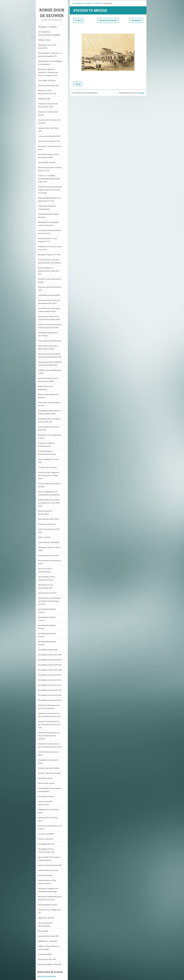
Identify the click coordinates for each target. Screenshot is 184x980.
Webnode (141, 93)
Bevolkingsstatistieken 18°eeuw (47, 627)
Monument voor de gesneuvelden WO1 (45, 586)
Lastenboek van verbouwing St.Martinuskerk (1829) (49, 310)
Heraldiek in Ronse (45, 778)
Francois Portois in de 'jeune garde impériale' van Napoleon (50, 261)
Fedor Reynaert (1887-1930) (48, 519)
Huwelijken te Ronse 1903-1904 (50, 660)
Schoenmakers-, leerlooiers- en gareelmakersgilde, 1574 (50, 55)
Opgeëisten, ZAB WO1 (46, 918)
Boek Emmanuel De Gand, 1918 (50, 865)
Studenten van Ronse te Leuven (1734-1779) (50, 248)
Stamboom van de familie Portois (48, 113)
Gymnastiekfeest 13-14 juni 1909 (48, 461)
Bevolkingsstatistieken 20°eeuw (47, 643)
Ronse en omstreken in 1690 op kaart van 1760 (50, 169)
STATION (98, 3)
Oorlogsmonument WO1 (47, 593)
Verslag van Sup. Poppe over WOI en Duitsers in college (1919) (49, 475)
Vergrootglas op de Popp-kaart (50, 341)
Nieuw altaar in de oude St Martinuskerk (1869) (48, 347)
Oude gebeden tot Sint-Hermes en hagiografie (50, 790)
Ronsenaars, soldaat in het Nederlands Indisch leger (48, 890)
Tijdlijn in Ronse (44, 40)
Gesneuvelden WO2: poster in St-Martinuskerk (49, 859)
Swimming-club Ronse (47, 524)
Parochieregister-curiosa (48, 905)
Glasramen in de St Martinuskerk (45, 512)
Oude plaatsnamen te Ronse (49, 555)
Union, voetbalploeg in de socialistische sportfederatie (49, 493)
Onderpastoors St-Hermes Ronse (48, 819)
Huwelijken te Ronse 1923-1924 (50, 700)
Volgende (136, 20)
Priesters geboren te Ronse (48, 870)
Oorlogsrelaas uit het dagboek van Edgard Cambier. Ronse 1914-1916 (49, 601)
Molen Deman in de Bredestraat (45, 388)
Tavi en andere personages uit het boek (49, 485)
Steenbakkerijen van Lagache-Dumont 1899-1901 (50, 420)
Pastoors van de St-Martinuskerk (45, 803)
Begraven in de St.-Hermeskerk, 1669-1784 (47, 92)
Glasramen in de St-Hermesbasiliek (45, 924)
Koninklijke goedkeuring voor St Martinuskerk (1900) (49, 412)
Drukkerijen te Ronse (46, 796)
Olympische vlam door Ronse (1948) (49, 549)
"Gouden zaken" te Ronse (47, 467)
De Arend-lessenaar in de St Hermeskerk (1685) (48, 156)
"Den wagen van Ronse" (47, 80)
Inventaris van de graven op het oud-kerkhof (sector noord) (50, 745)
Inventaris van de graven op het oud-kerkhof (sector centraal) (49, 736)
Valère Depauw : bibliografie (49, 542)
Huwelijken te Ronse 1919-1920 (50, 690)
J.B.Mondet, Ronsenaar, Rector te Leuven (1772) (50, 232)
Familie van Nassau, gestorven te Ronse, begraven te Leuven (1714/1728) (50, 190)
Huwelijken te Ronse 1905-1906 (50, 665)
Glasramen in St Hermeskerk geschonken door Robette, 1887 (50, 355)
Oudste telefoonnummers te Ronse (49, 753)
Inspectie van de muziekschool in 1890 (50, 372)
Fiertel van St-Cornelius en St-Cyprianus (49, 121)
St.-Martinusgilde (45, 954)
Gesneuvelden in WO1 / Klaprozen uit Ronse (47, 578)
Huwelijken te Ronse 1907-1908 (50, 670)
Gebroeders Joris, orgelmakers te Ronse (50, 436)
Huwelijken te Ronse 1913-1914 (50, 685)
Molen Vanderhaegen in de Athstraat (48, 396)
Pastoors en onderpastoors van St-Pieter (50, 827)
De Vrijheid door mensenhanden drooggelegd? (49, 33)
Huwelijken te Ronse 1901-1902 (50, 655)
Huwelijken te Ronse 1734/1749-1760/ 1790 (46, 850)
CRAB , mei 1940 (44, 537)
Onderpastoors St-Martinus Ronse (49, 811)
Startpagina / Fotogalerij (47, 27)
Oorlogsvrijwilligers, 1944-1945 (50, 964)
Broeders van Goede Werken (49, 768)
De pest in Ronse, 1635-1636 (48, 85)
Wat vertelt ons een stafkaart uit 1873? (49, 404)
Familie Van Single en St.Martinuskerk (46, 445)
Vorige (79, 20)
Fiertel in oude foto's (46, 839)
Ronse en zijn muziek (46, 783)
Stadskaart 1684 (44, 99)
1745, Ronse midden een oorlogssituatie (47, 207)
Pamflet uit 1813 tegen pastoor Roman (50, 280)
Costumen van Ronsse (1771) (49, 141)
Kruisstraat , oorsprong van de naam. (50, 148)
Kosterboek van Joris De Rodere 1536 (47, 46)
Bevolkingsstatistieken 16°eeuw (47, 611)
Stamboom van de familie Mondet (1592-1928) (48, 105)
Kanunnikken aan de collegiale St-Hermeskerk (50, 63)
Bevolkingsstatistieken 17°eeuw (47, 619)
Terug (78, 84)
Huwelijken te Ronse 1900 (48, 650)
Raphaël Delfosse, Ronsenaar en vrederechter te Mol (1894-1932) (49, 503)
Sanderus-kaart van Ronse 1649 (48, 130)
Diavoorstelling (108, 20)
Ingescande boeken (45, 875)
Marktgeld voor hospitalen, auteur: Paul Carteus (48, 224)
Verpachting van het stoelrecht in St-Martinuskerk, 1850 (50, 363)
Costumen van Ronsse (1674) (49, 136)
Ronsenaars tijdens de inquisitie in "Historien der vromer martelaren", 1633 (48, 72)
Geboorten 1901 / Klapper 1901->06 (50, 911)
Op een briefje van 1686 (47, 162)
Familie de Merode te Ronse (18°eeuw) (49, 216)
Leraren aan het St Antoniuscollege (45, 570)
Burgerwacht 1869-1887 (47, 959)
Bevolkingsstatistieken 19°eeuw (47, 635)
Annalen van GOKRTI (46, 834)
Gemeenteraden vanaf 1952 (48, 936)
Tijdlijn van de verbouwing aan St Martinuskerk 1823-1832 (50, 326)
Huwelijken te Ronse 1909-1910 (50, 675)
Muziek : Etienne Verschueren (49, 773)
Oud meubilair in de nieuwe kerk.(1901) (48, 428)
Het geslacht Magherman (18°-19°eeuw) (48, 334)
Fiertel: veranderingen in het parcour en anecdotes (49, 707)
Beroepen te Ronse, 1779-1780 (49, 255)
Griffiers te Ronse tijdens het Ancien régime (49, 948)
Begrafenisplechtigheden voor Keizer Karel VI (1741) (49, 199)
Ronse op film (43, 931)
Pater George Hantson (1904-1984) (49, 531)
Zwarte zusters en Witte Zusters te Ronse (47, 882)
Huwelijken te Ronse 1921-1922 (50, 695)
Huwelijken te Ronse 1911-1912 (50, 680)
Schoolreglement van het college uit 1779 (48, 240)
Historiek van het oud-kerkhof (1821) (50, 289)
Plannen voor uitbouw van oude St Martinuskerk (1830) (49, 318)
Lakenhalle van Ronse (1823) (49, 295)
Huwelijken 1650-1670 (46, 844)
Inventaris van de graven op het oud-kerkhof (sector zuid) (49, 715)
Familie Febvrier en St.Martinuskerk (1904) (47, 453)
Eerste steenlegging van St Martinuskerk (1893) (48, 380)
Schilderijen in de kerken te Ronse (48, 761)
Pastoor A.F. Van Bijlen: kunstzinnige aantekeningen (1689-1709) (49, 179)
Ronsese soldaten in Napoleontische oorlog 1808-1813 (49, 271)
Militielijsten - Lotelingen (48, 941)
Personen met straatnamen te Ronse (49, 562)
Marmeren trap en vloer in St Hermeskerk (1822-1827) (49, 302)
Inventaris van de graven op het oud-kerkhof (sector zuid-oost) (49, 724)
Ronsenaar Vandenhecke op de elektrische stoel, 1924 (50, 898)
